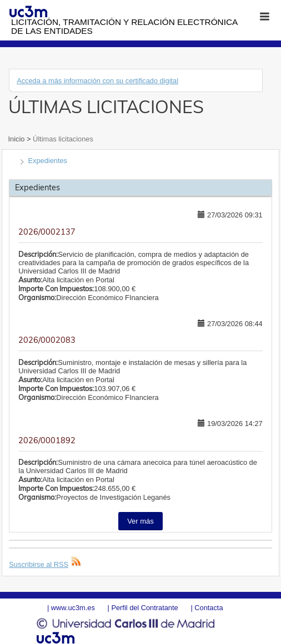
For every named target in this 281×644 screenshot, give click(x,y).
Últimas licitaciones (62, 139)
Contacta (209, 608)
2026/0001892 (47, 440)
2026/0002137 (47, 232)
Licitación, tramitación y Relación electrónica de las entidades (124, 26)
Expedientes (48, 161)
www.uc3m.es (73, 608)
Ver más (140, 521)
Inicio (17, 139)
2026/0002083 (47, 340)
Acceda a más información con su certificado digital (97, 81)
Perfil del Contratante (144, 608)
